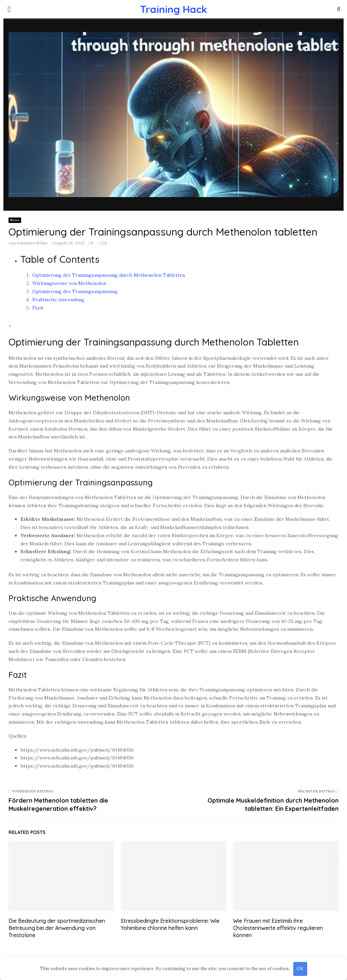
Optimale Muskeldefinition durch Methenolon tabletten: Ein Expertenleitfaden (273, 805)
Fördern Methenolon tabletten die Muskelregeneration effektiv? (58, 805)
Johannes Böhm (32, 243)
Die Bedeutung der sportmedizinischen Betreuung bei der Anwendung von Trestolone (57, 928)
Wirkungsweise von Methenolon (69, 283)
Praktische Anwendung (58, 300)
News (15, 220)
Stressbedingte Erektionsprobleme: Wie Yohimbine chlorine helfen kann (170, 924)
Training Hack (174, 9)
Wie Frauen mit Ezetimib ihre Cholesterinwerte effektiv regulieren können (278, 928)
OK (300, 969)
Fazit (38, 308)
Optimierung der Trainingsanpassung (75, 291)
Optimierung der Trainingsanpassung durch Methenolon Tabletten (109, 275)
